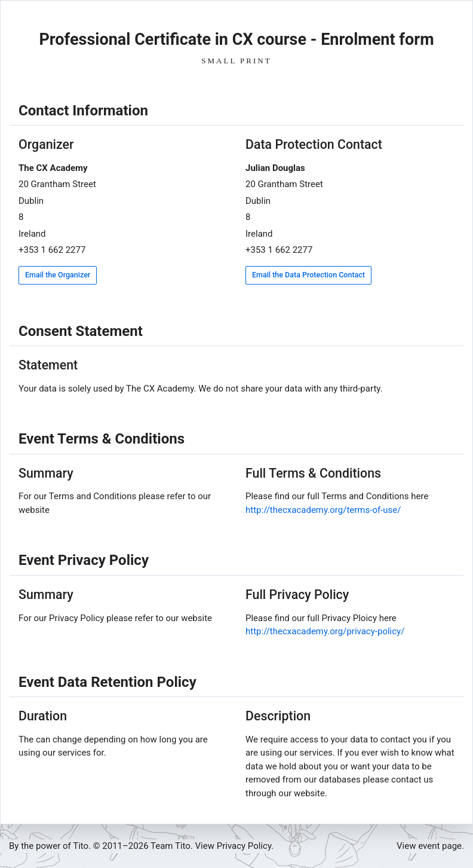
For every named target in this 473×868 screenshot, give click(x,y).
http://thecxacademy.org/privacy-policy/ (325, 631)
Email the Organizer (58, 275)
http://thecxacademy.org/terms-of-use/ (323, 510)
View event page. (430, 846)
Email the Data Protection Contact (308, 275)
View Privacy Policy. (235, 846)
